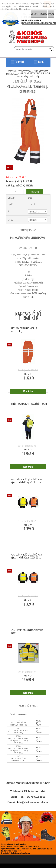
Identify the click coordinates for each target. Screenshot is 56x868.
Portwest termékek (26, 71)
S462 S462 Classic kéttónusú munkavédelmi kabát (18, 758)
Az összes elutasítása (39, 14)
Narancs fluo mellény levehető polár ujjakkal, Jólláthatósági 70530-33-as (26, 481)
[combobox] (38, 211)
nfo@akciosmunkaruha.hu (33, 802)
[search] (51, 50)
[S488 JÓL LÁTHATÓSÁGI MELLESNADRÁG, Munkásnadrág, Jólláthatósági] (28, 99)
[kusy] (19, 192)
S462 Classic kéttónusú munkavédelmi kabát (27, 631)
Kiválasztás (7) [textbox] (35, 220)
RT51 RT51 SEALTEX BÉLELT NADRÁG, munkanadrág (18, 723)
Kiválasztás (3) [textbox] (35, 212)
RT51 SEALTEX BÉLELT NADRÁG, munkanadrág (24, 330)
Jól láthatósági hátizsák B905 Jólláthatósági (29, 404)
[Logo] (29, 36)
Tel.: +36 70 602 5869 (32, 797)
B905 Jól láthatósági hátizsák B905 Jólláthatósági (18, 731)
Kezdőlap (12, 71)
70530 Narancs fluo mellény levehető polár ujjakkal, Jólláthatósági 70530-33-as (18, 739)
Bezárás (51, 14)
